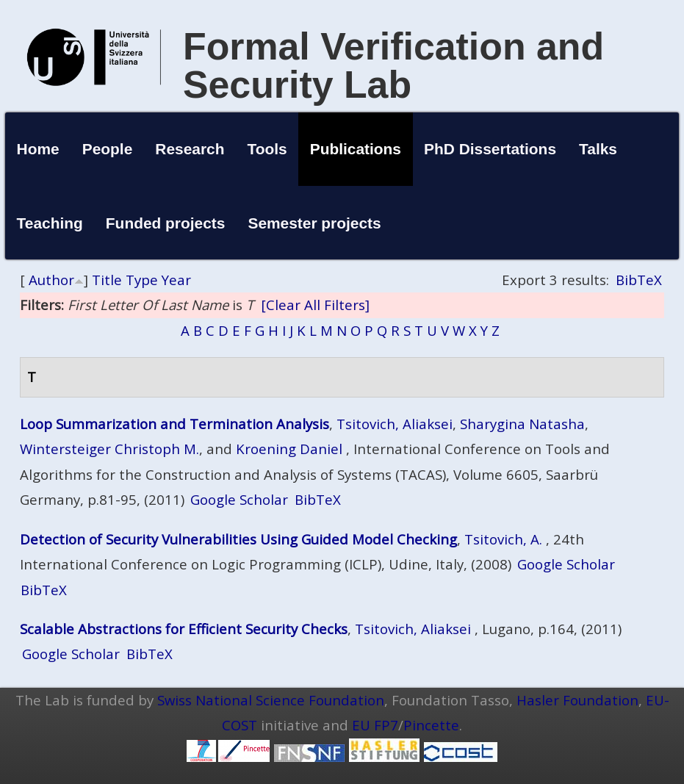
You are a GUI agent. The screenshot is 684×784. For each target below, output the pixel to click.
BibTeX (639, 280)
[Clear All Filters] (315, 305)
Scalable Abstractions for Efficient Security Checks (184, 629)
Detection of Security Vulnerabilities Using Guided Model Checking (238, 539)
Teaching (50, 223)
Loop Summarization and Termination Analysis (174, 424)
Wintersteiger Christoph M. (109, 449)
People (108, 149)
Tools (267, 149)
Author (51, 280)
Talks (598, 149)
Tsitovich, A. (503, 539)
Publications (356, 149)
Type (142, 280)
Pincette (431, 725)
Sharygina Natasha (522, 424)
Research (190, 149)
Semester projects (314, 223)
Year (176, 280)
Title (107, 280)
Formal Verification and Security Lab (393, 65)
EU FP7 (375, 725)
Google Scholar (239, 499)
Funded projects (166, 223)
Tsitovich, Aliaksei (395, 424)
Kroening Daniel (289, 449)
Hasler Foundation (577, 700)
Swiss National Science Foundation (271, 700)
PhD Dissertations (490, 149)
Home (38, 149)
